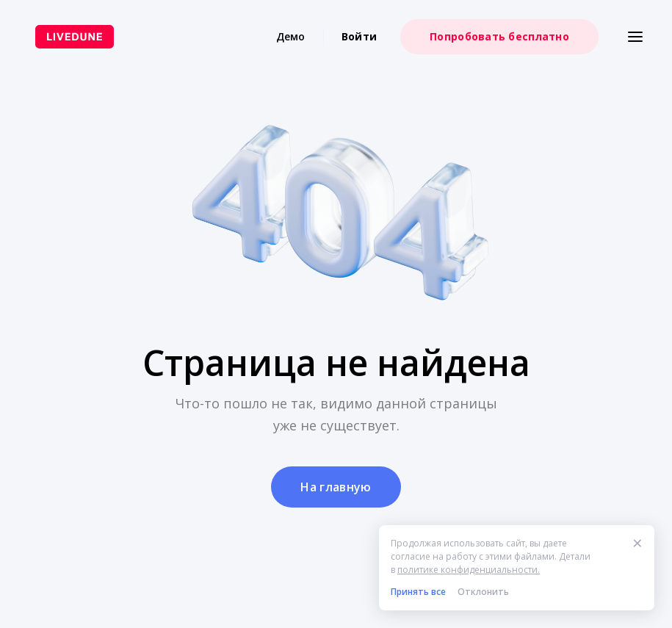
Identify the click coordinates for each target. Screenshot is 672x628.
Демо (291, 36)
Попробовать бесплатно (499, 36)
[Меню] (635, 37)
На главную (336, 487)
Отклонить (483, 592)
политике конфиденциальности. (469, 570)
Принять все (418, 592)
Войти (359, 36)
